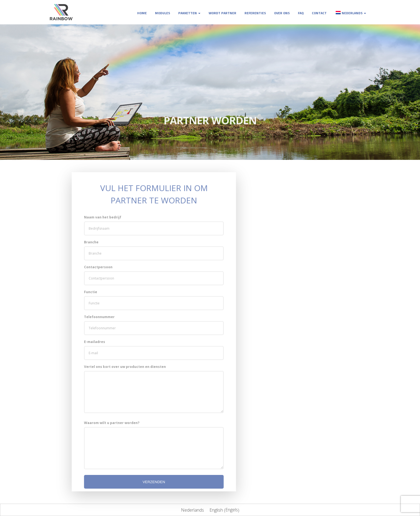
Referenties (255, 13)
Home (142, 13)
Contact (319, 13)
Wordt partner (222, 13)
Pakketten (189, 13)
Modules (162, 13)
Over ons (282, 13)
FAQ (301, 13)
